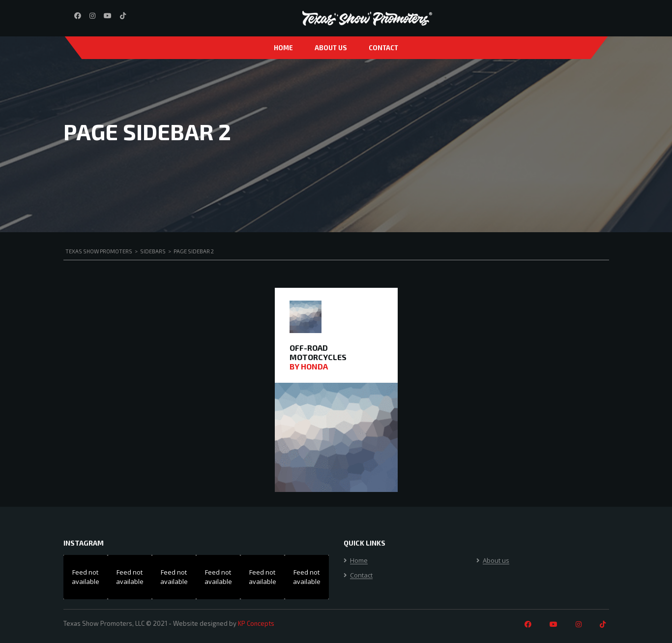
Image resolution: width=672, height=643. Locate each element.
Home (283, 48)
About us (331, 48)
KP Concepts (256, 623)
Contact (383, 48)
